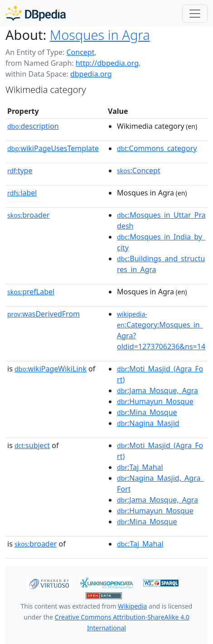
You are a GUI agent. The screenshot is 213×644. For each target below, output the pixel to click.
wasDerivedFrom (44, 314)
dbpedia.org (91, 74)
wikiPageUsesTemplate (53, 148)
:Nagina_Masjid (148, 423)
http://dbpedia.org (107, 63)
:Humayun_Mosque (155, 401)
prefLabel (31, 292)
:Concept (139, 171)
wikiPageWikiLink (51, 369)
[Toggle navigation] (195, 14)
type (20, 171)
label (22, 193)
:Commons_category (157, 148)
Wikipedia (132, 606)
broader (28, 215)
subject (32, 445)
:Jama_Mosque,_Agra (157, 390)
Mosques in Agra (100, 35)
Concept (80, 52)
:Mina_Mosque (147, 412)
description (33, 126)
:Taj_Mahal (140, 467)
